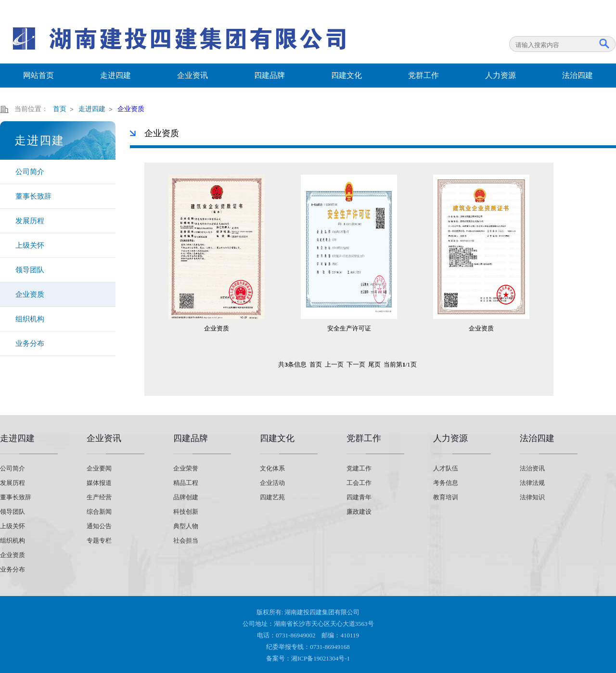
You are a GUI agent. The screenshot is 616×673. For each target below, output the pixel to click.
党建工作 (359, 468)
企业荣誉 (186, 468)
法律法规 (532, 483)
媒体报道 (99, 483)
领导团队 (30, 270)
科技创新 (186, 512)
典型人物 (186, 526)
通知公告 (99, 526)
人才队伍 (446, 468)
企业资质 (30, 294)
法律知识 (532, 497)
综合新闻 (99, 512)
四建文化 (346, 75)
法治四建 (577, 75)
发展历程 (30, 221)
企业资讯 (192, 75)
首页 (60, 109)
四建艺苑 (272, 497)
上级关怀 (30, 245)
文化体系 (272, 468)
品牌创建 (186, 497)
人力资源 (500, 75)
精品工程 (186, 483)
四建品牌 (269, 75)
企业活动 (272, 483)
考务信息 (446, 483)
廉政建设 (359, 512)
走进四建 (115, 75)
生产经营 (99, 497)
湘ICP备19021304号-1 (321, 658)
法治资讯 (532, 468)
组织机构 (30, 319)
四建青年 (359, 497)
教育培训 (446, 497)
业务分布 (30, 343)
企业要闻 (99, 468)
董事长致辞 (33, 196)
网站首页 (38, 75)
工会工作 (359, 483)
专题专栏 (99, 540)
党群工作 (423, 75)
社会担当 (186, 540)
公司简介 (30, 172)
